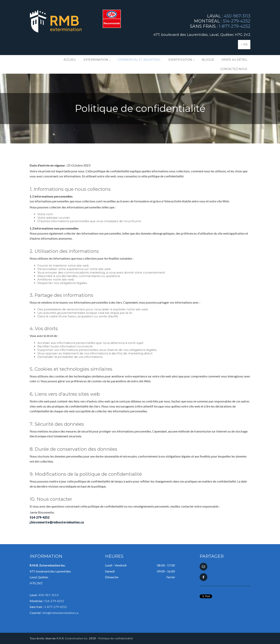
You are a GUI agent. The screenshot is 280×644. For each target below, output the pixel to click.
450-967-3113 (237, 16)
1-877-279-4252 (235, 26)
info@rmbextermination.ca (60, 613)
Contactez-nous (234, 69)
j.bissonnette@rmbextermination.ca (57, 522)
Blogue (208, 60)
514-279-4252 (237, 21)
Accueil (70, 60)
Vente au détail (234, 60)
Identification (180, 60)
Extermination (96, 60)
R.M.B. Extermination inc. (72, 638)
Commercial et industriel (139, 60)
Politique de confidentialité (116, 638)
